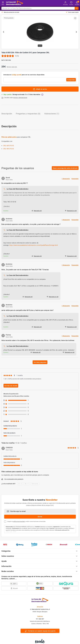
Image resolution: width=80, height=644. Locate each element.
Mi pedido (77, 3)
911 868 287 (40, 619)
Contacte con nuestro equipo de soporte (40, 631)
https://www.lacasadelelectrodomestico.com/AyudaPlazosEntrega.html (34, 245)
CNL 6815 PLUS (9, 146)
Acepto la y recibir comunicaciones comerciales (26, 521)
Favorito (71, 3)
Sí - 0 (20, 484)
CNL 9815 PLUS (9, 149)
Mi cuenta (65, 3)
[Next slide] (76, 32)
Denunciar (35, 484)
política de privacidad (19, 521)
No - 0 (27, 484)
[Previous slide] (4, 32)
